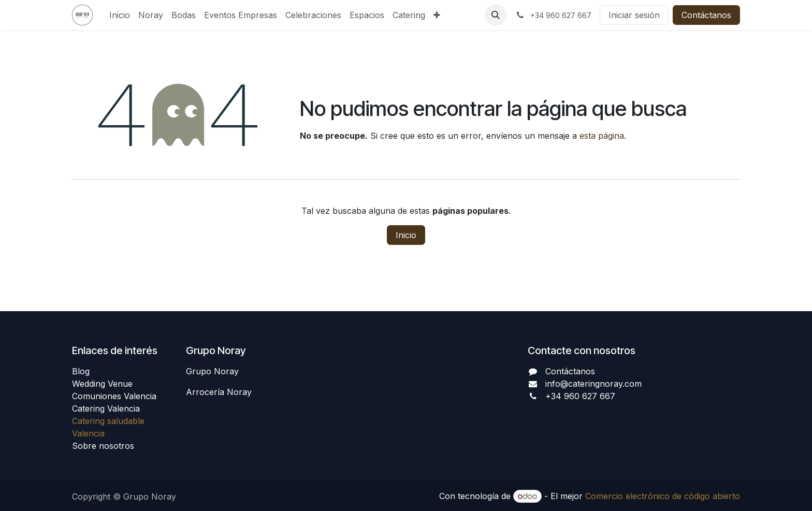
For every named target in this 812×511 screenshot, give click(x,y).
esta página (602, 136)
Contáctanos (706, 15)
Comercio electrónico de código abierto (663, 496)
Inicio (406, 235)
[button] (496, 15)
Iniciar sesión (634, 15)
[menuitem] (120, 15)
